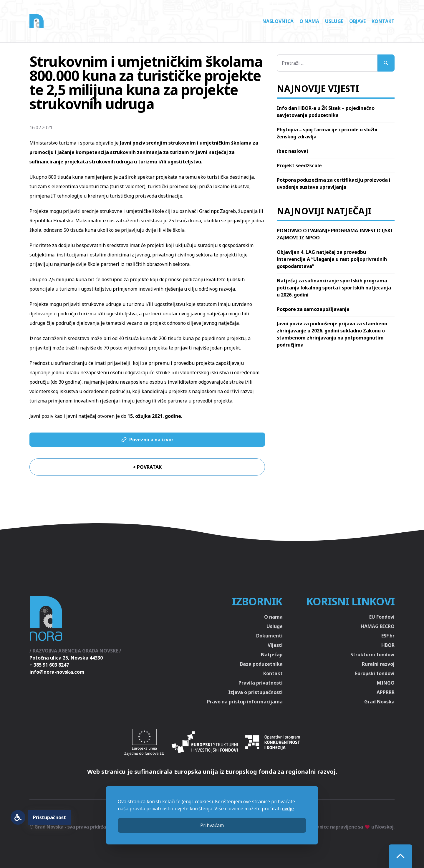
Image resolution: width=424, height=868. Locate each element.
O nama (309, 21)
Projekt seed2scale (299, 165)
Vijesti (275, 645)
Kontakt (383, 21)
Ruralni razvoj (378, 664)
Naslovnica (278, 21)
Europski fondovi (375, 673)
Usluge (334, 21)
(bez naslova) (293, 151)
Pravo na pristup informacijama (245, 702)
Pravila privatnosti (261, 683)
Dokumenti (269, 636)
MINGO (386, 683)
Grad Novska (379, 702)
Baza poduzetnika (261, 664)
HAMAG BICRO (378, 626)
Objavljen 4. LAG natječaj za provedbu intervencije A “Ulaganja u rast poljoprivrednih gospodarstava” (332, 259)
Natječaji (272, 655)
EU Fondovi (382, 617)
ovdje (288, 809)
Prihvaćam (212, 825)
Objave (357, 21)
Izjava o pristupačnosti (255, 692)
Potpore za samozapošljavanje (313, 309)
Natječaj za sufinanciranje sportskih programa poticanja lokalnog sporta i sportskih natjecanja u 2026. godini (334, 288)
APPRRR (386, 692)
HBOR (388, 645)
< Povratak (147, 467)
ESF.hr (388, 636)
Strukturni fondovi (372, 655)
